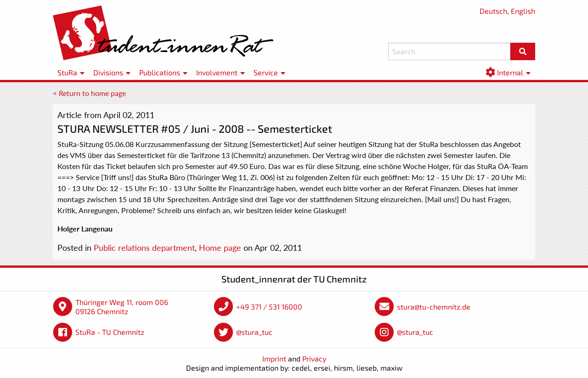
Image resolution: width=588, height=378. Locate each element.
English (523, 11)
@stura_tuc (254, 332)
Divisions (108, 72)
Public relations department (144, 248)
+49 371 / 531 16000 (269, 307)
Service (266, 72)
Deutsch (493, 11)
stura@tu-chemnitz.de (434, 307)
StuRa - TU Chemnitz (110, 332)
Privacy (314, 358)
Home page (220, 248)
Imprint (274, 358)
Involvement (217, 72)
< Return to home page (89, 93)
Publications (160, 72)
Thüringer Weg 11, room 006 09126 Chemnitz (122, 307)
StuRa (67, 72)
